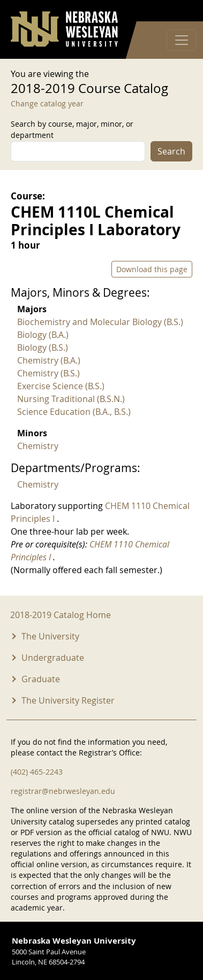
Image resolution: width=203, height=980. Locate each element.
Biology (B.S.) (43, 348)
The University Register (68, 700)
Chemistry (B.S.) (48, 373)
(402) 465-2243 (37, 772)
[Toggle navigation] (182, 40)
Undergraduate (53, 658)
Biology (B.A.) (43, 335)
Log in (178, 11)
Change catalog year (47, 103)
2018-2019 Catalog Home (61, 615)
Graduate (41, 679)
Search (171, 151)
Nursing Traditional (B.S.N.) (71, 399)
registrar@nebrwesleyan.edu (63, 791)
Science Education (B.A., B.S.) (74, 412)
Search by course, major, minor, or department (72, 129)
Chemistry (38, 446)
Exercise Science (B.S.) (61, 386)
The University (50, 636)
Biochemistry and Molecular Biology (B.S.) (100, 322)
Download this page (152, 269)
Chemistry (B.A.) (49, 360)
